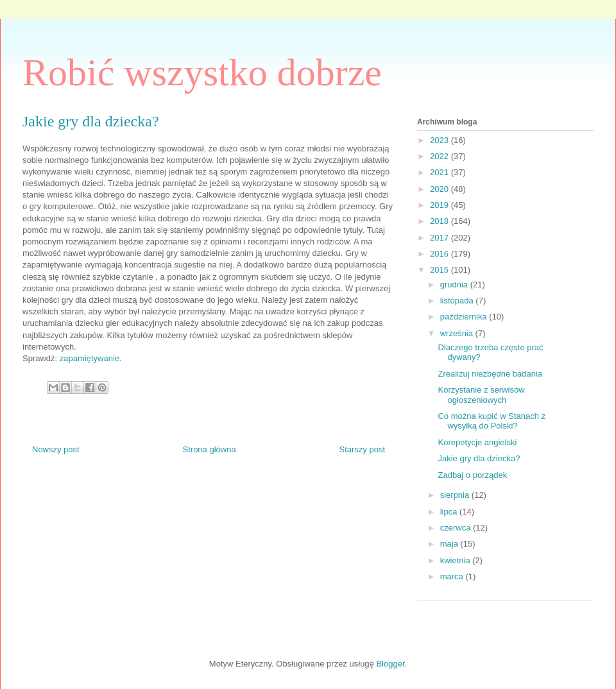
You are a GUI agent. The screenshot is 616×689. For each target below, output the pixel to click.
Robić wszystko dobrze (202, 72)
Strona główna (210, 449)
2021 (441, 172)
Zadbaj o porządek (472, 475)
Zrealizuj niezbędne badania (490, 374)
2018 (441, 221)
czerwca (457, 528)
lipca (450, 512)
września (458, 333)
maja (450, 544)
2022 (441, 156)
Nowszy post (56, 449)
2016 (441, 254)
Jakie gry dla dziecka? (479, 458)
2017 (441, 238)
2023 (441, 140)
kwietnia (457, 560)
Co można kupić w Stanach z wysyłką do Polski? (492, 421)
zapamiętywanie (90, 358)
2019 (441, 205)
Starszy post (362, 449)
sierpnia (456, 495)
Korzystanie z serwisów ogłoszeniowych (481, 395)
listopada (458, 301)
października (465, 317)
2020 (441, 189)
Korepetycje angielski (477, 442)
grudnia (455, 285)
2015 (441, 270)
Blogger (390, 664)
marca (453, 576)
